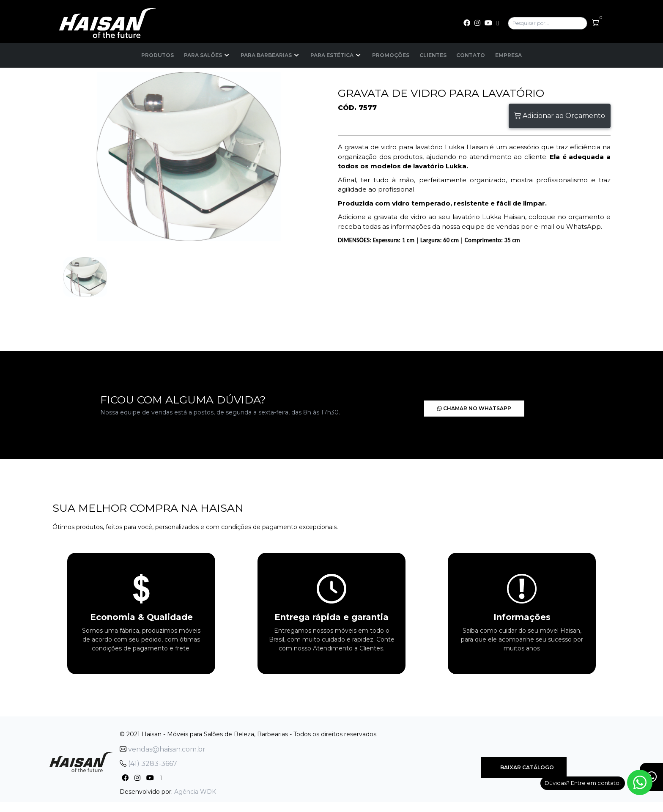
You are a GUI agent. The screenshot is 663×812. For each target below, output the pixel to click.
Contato (471, 55)
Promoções (391, 55)
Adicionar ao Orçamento (560, 116)
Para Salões (207, 55)
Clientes (433, 55)
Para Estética (336, 55)
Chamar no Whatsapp (462, 408)
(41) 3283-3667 (148, 764)
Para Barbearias (270, 55)
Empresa (509, 55)
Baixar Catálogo (524, 767)
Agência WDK (195, 792)
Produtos (158, 55)
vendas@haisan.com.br (163, 749)
